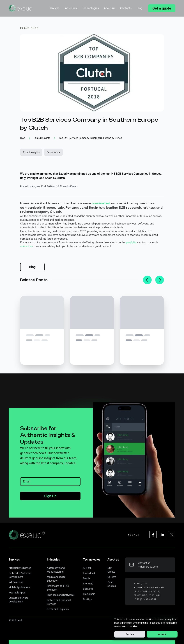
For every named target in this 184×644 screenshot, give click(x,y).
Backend (88, 589)
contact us (27, 246)
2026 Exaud (15, 620)
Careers (112, 577)
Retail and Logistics (58, 609)
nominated (101, 203)
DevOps (87, 599)
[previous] (147, 280)
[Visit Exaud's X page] (172, 535)
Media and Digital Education (57, 579)
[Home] (20, 8)
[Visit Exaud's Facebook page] (153, 535)
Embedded (89, 573)
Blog (139, 8)
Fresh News (53, 152)
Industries (71, 8)
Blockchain (89, 594)
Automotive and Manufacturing (56, 570)
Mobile (87, 578)
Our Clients (111, 570)
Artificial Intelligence (20, 568)
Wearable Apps (17, 593)
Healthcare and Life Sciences (58, 588)
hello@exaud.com (148, 567)
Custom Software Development (18, 600)
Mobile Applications (19, 587)
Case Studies (112, 584)
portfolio (131, 242)
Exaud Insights (31, 152)
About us (110, 8)
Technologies (90, 8)
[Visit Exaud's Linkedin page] (162, 535)
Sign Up (50, 496)
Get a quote (162, 8)
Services (54, 8)
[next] (160, 280)
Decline (130, 634)
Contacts (126, 8)
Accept (162, 634)
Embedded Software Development (20, 575)
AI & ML (87, 568)
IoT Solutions (16, 582)
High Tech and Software (60, 595)
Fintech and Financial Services (59, 602)
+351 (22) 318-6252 (145, 599)
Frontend (88, 584)
